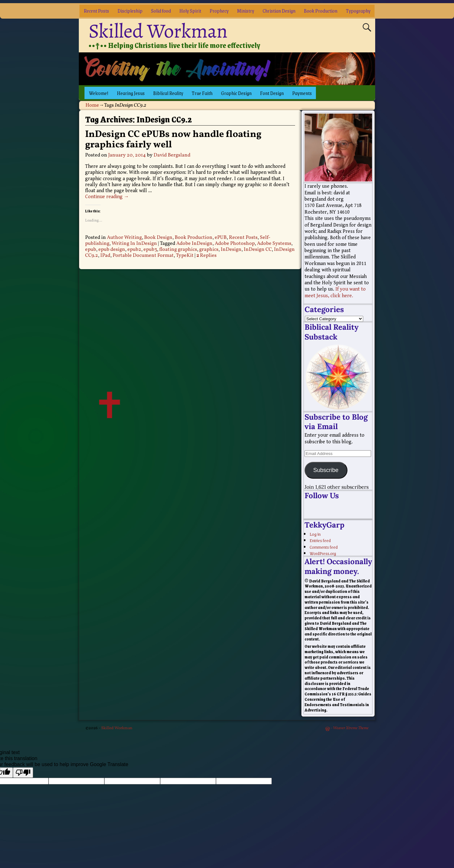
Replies (207, 256)
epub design (112, 250)
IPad (105, 256)
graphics (209, 250)
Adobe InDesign (194, 244)
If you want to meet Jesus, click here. (335, 292)
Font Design (272, 93)
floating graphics (178, 250)
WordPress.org (323, 553)
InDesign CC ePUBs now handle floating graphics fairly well (173, 140)
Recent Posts (96, 11)
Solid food (161, 11)
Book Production (321, 11)
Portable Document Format (143, 256)
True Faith (202, 93)
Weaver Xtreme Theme (351, 728)
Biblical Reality (168, 93)
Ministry (246, 11)
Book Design (158, 238)
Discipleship (130, 11)
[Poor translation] (23, 773)
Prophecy (219, 11)
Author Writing (124, 238)
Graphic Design (236, 93)
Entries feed (320, 540)
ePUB (221, 238)
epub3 (150, 250)
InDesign (231, 250)
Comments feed (324, 547)
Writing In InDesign (134, 244)
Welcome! (99, 93)
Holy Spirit (190, 11)
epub (91, 250)
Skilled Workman (158, 31)
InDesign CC (258, 250)
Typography (358, 11)
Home (92, 105)
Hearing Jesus (131, 93)
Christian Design (279, 11)
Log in (315, 534)
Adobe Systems (274, 244)
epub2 (134, 250)
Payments (302, 93)
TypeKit (185, 256)
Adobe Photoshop (235, 244)
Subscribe (326, 470)
